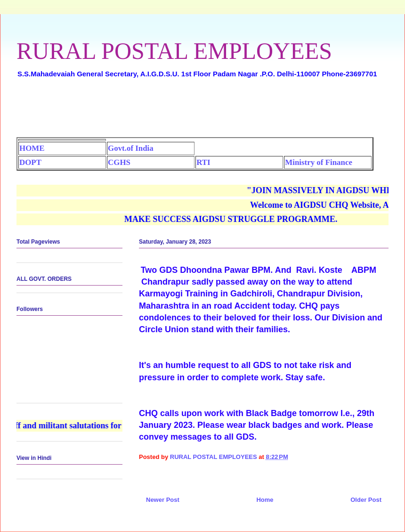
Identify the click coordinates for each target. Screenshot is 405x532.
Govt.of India (131, 148)
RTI (203, 162)
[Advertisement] (202, 111)
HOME (32, 148)
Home (265, 500)
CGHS (119, 162)
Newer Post (163, 500)
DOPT (30, 162)
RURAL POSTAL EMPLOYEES (174, 51)
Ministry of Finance (319, 162)
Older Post (366, 500)
